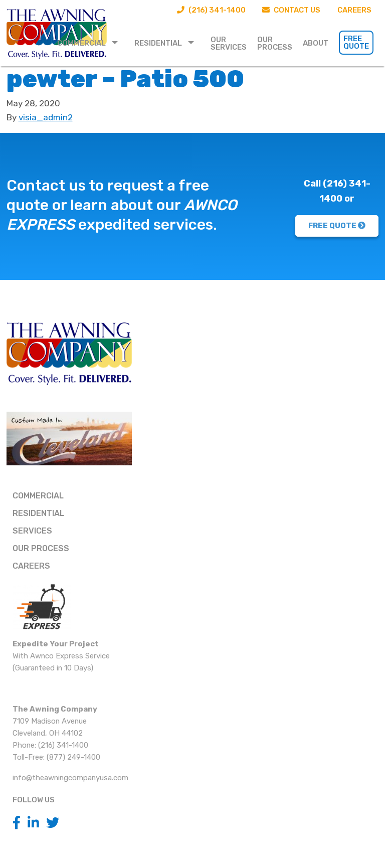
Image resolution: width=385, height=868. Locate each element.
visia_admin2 (46, 117)
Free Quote (356, 42)
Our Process (275, 43)
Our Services (229, 43)
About (316, 43)
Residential (158, 43)
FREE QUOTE (337, 226)
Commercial (81, 43)
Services (32, 531)
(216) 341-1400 (211, 10)
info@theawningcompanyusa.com (70, 778)
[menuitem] (90, 43)
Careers (354, 10)
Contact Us (291, 10)
